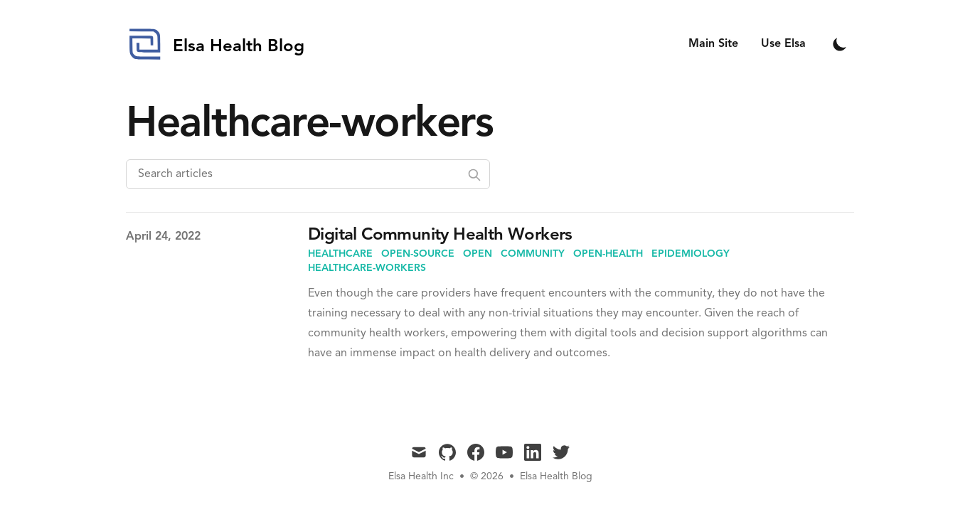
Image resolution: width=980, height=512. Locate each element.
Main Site (713, 44)
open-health (608, 254)
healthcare (340, 254)
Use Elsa (783, 44)
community (533, 254)
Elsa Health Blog (556, 476)
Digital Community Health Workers (440, 235)
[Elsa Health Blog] (215, 44)
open (478, 254)
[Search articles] (308, 174)
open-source (418, 254)
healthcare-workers (367, 268)
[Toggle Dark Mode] (840, 44)
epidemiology (691, 254)
